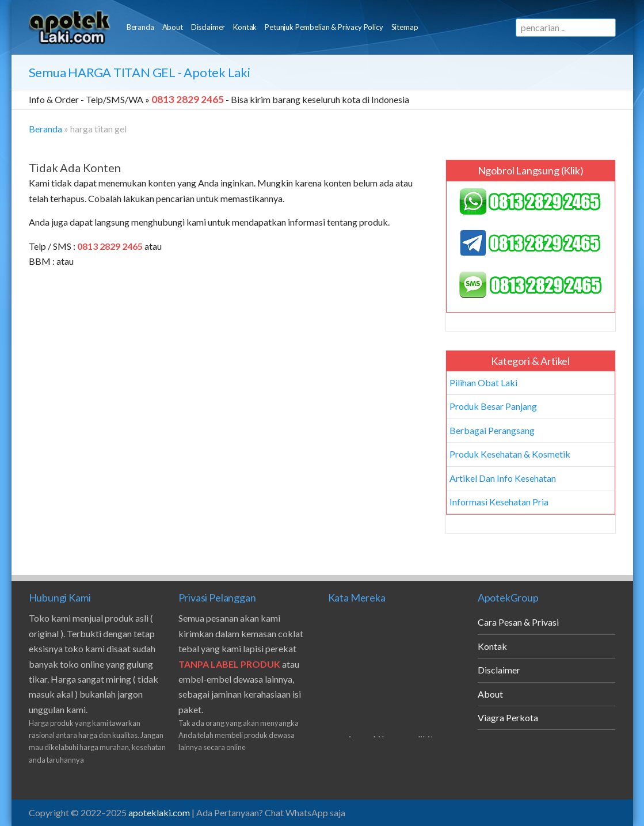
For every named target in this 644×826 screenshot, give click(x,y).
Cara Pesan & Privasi (518, 622)
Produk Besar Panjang (493, 406)
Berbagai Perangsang (492, 430)
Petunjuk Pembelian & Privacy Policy (324, 27)
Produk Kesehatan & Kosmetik (510, 454)
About (173, 27)
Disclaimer (208, 27)
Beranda (140, 27)
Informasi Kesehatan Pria (499, 502)
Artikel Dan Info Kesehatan (503, 478)
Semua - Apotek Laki (140, 72)
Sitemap (405, 27)
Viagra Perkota (508, 717)
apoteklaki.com (159, 812)
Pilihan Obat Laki (483, 382)
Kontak (245, 27)
